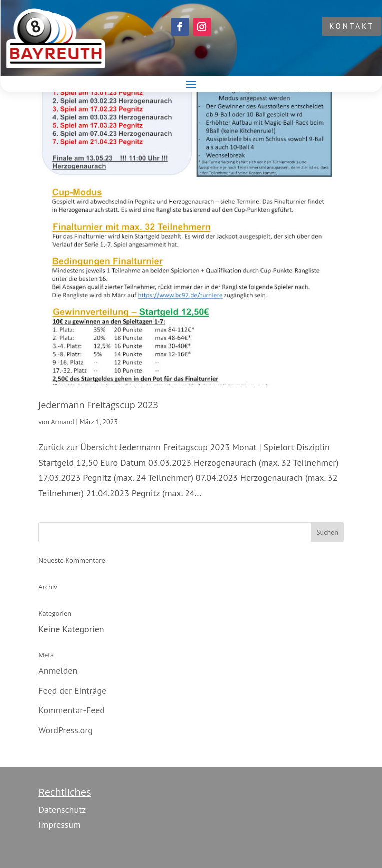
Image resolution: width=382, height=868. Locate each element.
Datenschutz (62, 810)
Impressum (59, 825)
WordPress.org (65, 730)
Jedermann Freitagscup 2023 (98, 405)
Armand (62, 422)
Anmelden (58, 671)
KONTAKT (352, 26)
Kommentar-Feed (71, 710)
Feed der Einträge (72, 691)
